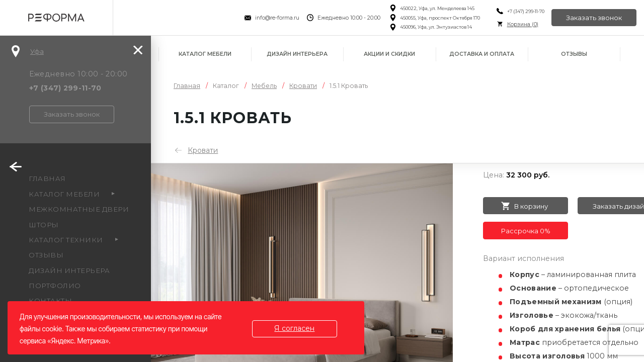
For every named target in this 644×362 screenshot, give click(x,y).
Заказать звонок (594, 18)
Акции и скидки (389, 54)
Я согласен (295, 328)
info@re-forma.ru (277, 18)
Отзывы (574, 54)
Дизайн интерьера (297, 54)
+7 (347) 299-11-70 (525, 11)
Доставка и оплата (482, 54)
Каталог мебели (205, 54)
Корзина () (522, 24)
